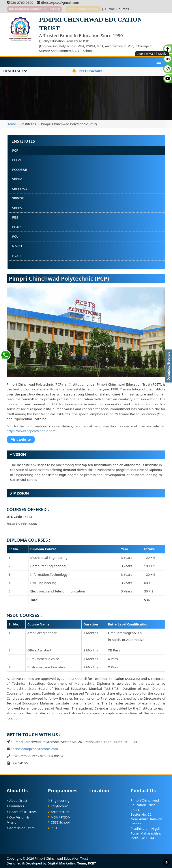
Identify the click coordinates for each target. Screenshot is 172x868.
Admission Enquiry (83, 9)
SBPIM (17, 179)
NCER (16, 256)
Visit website (21, 439)
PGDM (66, 817)
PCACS (17, 227)
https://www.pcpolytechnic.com (31, 431)
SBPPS (17, 208)
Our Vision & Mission (18, 820)
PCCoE (17, 160)
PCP (15, 150)
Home (11, 124)
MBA (54, 817)
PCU (15, 236)
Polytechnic (58, 806)
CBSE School (59, 822)
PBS (15, 217)
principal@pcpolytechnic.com (35, 749)
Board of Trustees (22, 812)
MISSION (20, 493)
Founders (15, 806)
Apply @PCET (146, 53)
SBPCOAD (20, 189)
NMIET (17, 246)
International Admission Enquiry (34, 9)
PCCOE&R (20, 169)
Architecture (59, 812)
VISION (18, 454)
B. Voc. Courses (117, 9)
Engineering (59, 800)
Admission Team (21, 828)
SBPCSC (18, 198)
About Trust (17, 800)
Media (162, 53)
